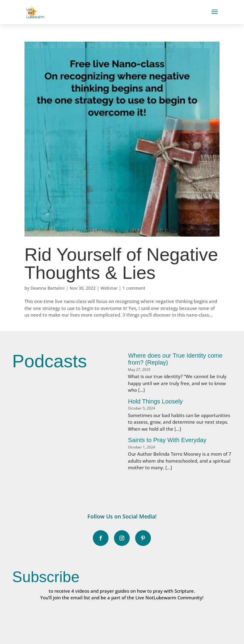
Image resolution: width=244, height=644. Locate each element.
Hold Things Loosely (155, 401)
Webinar (109, 288)
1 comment (134, 288)
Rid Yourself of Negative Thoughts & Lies (121, 264)
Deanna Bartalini (48, 288)
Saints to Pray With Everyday (167, 440)
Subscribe (46, 577)
